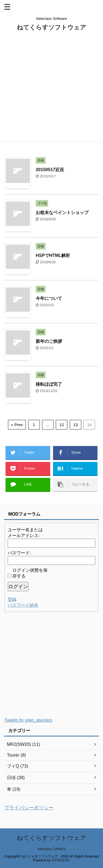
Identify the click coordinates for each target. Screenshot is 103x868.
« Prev (17, 425)
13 (76, 425)
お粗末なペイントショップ (62, 213)
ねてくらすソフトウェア (51, 27)
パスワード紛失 (23, 605)
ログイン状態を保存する (30, 573)
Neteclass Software (51, 849)
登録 (12, 599)
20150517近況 (50, 170)
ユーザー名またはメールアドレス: (25, 533)
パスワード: (19, 553)
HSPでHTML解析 (53, 255)
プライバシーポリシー (29, 808)
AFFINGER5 (60, 860)
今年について (49, 298)
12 (62, 425)
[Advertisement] (51, 89)
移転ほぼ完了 (49, 384)
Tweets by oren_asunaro (28, 720)
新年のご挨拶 (49, 341)
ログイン (18, 587)
